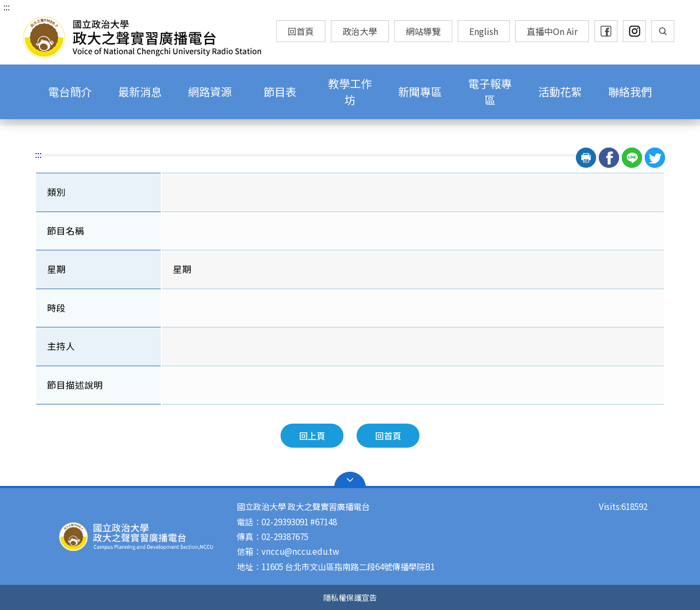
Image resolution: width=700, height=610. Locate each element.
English (484, 31)
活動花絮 (560, 92)
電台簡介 (70, 92)
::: (7, 7)
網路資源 (210, 92)
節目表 (280, 92)
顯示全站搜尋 (663, 31)
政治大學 (360, 31)
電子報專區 (490, 92)
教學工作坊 (350, 92)
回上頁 (312, 436)
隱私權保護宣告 (350, 597)
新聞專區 (420, 92)
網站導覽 (423, 31)
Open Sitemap (350, 480)
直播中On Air (552, 31)
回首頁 (301, 31)
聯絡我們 (630, 92)
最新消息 (140, 92)
